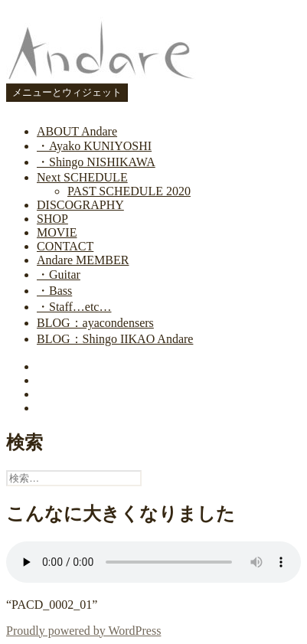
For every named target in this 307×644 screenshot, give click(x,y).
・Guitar (59, 275)
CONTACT (65, 246)
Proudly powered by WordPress (83, 631)
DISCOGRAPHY (80, 205)
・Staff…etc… (74, 307)
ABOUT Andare (77, 131)
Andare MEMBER (83, 260)
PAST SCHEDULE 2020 (129, 191)
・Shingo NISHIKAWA (96, 162)
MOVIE (57, 232)
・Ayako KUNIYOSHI (94, 146)
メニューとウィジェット (67, 92)
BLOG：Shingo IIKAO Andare (115, 339)
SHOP (52, 219)
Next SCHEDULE (82, 177)
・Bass (54, 291)
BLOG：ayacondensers (95, 323)
